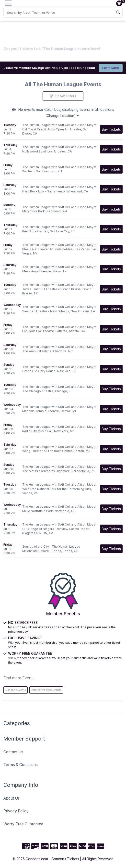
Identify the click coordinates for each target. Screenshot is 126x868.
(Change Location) (62, 116)
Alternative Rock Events (46, 690)
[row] (63, 129)
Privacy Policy (16, 811)
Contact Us (13, 752)
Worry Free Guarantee (23, 824)
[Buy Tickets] (111, 129)
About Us (12, 798)
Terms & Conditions (21, 765)
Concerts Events (16, 690)
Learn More (111, 68)
